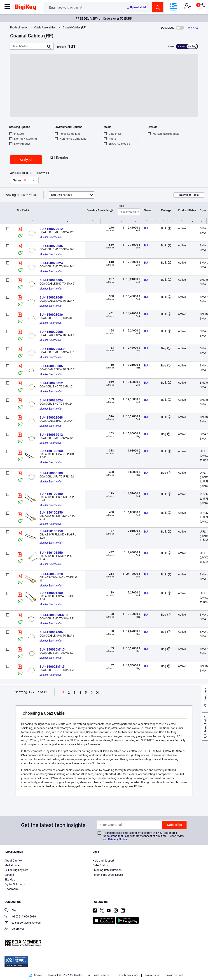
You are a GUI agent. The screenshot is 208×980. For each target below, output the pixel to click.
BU (146, 228)
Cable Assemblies (45, 28)
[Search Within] (28, 46)
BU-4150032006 (51, 632)
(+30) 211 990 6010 (20, 917)
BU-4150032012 (51, 435)
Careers (9, 875)
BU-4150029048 (51, 297)
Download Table (189, 195)
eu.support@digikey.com (23, 923)
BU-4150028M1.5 (52, 667)
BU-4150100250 (51, 512)
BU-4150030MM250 (54, 615)
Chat (11, 911)
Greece (36, 975)
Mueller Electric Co (51, 237)
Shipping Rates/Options (107, 870)
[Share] (193, 28)
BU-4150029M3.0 (52, 349)
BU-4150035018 (51, 574)
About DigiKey (13, 861)
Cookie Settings (174, 975)
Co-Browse (14, 929)
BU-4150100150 (51, 494)
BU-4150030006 (51, 366)
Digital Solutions (15, 884)
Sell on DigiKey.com (16, 870)
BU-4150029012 (51, 229)
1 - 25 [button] (21, 195)
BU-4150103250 (51, 553)
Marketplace (12, 865)
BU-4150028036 (51, 315)
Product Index (19, 28)
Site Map (10, 880)
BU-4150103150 (51, 531)
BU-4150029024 (51, 263)
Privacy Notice (118, 839)
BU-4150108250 (51, 451)
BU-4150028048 (51, 417)
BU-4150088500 (51, 473)
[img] (26, 8)
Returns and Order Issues (108, 875)
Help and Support (103, 861)
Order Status (100, 865)
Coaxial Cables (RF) (75, 28)
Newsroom (11, 889)
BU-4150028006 (51, 280)
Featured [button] (62, 195)
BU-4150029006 (51, 332)
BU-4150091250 (51, 593)
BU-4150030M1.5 (52, 649)
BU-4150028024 (51, 400)
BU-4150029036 (51, 246)
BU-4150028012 (51, 383)
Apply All (26, 160)
